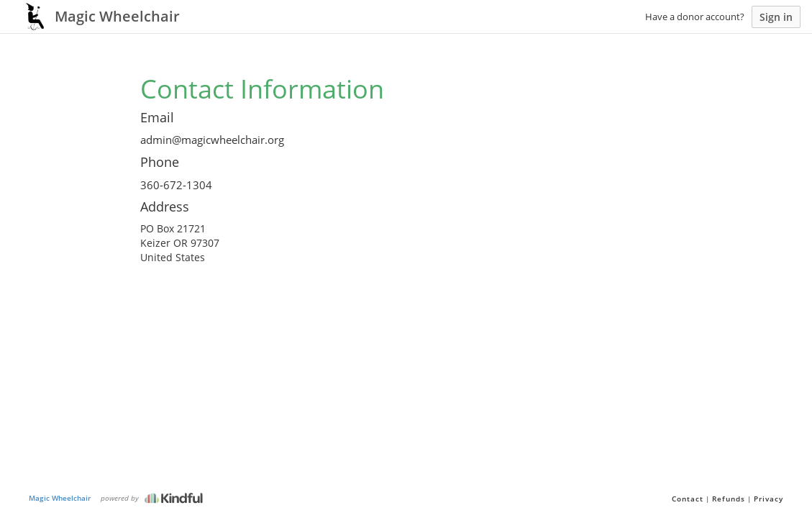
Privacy (768, 499)
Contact (688, 499)
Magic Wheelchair (60, 498)
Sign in (776, 17)
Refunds (729, 499)
